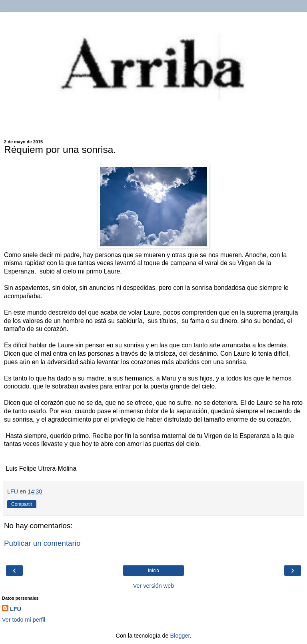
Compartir (22, 504)
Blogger (180, 636)
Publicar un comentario (42, 543)
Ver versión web (153, 586)
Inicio (153, 571)
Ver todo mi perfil (24, 620)
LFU (16, 609)
